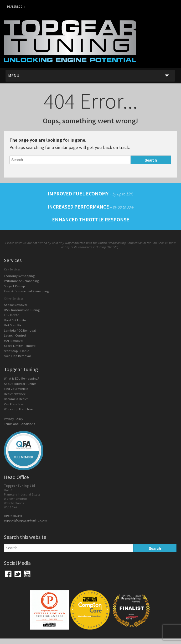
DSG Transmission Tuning (22, 310)
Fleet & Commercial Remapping (26, 291)
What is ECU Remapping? (22, 378)
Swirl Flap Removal (17, 356)
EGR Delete (11, 315)
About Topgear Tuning (20, 384)
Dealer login (16, 7)
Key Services (12, 269)
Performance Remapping (21, 281)
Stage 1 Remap (14, 286)
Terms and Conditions (19, 424)
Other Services (14, 298)
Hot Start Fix (13, 325)
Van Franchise (14, 404)
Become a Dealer (16, 399)
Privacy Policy (14, 419)
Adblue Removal (15, 305)
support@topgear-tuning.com (25, 520)
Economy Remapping (19, 276)
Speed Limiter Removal (20, 346)
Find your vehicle (16, 389)
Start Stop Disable (16, 351)
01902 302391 (13, 516)
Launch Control (15, 335)
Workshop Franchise (18, 409)
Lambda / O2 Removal (20, 330)
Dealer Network (15, 394)
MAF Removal (14, 341)
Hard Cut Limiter (15, 320)
